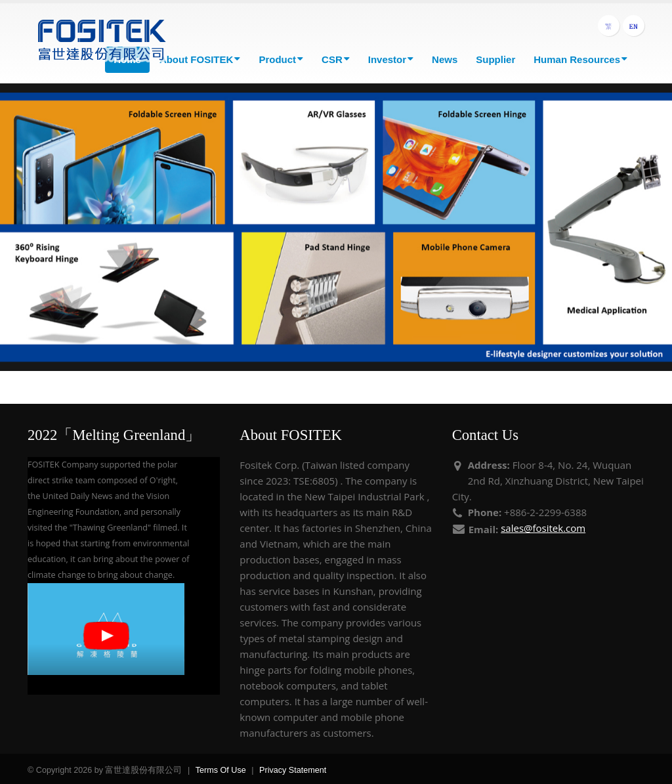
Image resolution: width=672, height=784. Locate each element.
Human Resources (580, 59)
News (445, 59)
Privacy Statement (293, 770)
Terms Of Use (221, 770)
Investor (391, 59)
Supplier (495, 59)
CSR (336, 59)
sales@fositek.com (543, 528)
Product (281, 59)
